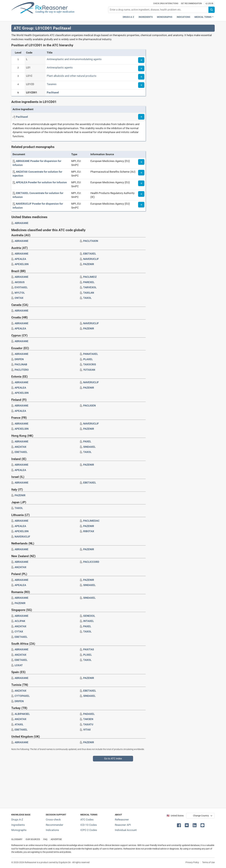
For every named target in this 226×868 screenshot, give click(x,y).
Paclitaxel (53, 92)
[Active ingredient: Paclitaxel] (22, 117)
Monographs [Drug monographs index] (165, 17)
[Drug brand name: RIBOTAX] (89, 531)
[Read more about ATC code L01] (141, 68)
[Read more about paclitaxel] (141, 117)
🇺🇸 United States (175, 816)
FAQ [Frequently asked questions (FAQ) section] (45, 839)
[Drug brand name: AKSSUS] (20, 282)
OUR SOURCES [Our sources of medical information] (33, 839)
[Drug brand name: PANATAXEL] (91, 354)
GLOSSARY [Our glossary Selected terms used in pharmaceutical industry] (17, 839)
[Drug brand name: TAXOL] (87, 298)
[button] (180, 825)
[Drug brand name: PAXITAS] (89, 649)
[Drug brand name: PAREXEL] (89, 282)
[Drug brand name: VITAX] (87, 730)
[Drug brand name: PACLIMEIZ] (90, 277)
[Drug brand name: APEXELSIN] (22, 264)
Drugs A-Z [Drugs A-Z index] (128, 17)
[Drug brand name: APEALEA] (20, 259)
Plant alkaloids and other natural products (72, 76)
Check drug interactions (166, 3)
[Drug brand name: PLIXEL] (87, 655)
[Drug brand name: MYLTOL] (20, 293)
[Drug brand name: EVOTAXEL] (21, 287)
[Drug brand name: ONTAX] (19, 298)
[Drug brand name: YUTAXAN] (89, 370)
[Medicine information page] (141, 162)
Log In (209, 3)
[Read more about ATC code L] (141, 60)
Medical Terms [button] (203, 17)
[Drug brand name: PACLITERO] (22, 370)
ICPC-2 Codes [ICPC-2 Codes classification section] (89, 830)
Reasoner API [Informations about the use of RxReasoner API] (123, 825)
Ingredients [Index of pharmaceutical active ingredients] (18, 825)
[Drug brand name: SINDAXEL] (89, 447)
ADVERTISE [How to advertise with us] (56, 839)
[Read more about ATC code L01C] (141, 77)
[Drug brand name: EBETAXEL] (90, 254)
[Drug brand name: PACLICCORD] (91, 562)
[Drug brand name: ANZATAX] (20, 447)
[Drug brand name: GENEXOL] (89, 616)
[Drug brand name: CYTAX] (19, 632)
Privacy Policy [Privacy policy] (192, 862)
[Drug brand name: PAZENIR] (89, 264)
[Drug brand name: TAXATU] (88, 724)
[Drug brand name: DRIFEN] (19, 359)
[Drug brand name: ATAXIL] (19, 724)
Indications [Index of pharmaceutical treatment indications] (52, 830)
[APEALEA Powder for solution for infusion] (41, 182)
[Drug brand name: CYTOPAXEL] (22, 696)
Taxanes (52, 84)
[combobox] (158, 10)
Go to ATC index (113, 759)
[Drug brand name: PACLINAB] (21, 364)
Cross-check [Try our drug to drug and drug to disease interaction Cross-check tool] (53, 820)
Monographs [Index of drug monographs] (19, 830)
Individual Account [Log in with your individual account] (126, 830)
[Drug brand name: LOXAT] (19, 665)
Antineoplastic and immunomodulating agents (74, 59)
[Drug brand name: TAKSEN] (88, 719)
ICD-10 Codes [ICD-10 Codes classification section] (89, 825)
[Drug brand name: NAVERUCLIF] (91, 259)
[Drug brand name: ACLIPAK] (20, 621)
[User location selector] (200, 816)
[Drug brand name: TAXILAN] (89, 293)
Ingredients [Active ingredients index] (146, 17)
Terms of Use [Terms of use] (208, 862)
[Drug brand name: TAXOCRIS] (90, 364)
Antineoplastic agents (60, 67)
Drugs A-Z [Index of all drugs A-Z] (17, 820)
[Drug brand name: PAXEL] (87, 441)
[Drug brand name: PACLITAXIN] (91, 241)
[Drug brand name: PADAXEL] (89, 714)
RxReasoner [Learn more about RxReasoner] (122, 820)
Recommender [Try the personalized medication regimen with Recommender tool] (55, 825)
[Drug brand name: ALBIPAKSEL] (22, 714)
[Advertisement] (105, 783)
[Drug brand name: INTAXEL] (89, 621)
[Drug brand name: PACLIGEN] (89, 406)
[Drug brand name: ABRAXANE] (22, 223)
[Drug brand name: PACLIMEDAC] (91, 521)
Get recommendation (191, 3)
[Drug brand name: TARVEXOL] (90, 287)
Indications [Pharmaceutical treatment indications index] (183, 17)
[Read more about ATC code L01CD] (141, 85)
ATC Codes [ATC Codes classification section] (87, 820)
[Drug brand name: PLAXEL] (88, 359)
